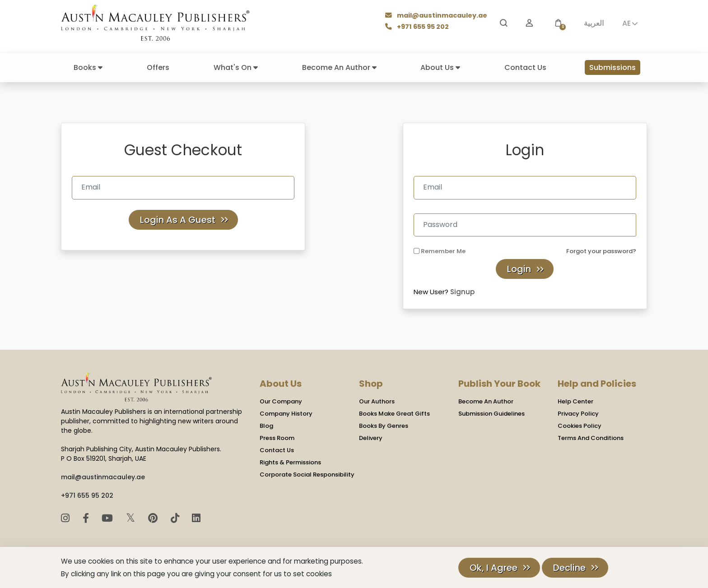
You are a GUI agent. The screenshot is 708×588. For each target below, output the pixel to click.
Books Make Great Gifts (394, 414)
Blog (266, 426)
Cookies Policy (580, 426)
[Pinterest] (154, 518)
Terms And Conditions (591, 438)
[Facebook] (87, 518)
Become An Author (339, 67)
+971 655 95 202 (418, 27)
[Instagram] (67, 518)
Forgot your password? (601, 251)
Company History (286, 414)
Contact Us (525, 67)
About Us (440, 67)
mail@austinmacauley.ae (437, 16)
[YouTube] (109, 518)
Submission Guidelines (491, 414)
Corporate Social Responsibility (307, 475)
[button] (558, 23)
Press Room (277, 438)
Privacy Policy (578, 414)
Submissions (613, 67)
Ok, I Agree (494, 568)
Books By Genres (384, 426)
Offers (158, 67)
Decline (569, 568)
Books (88, 67)
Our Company (281, 401)
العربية (594, 23)
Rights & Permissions (290, 462)
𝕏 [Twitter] (132, 518)
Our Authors (377, 401)
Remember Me (443, 251)
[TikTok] (176, 518)
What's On (236, 67)
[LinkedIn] (196, 518)
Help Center (575, 401)
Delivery (371, 438)
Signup (462, 292)
